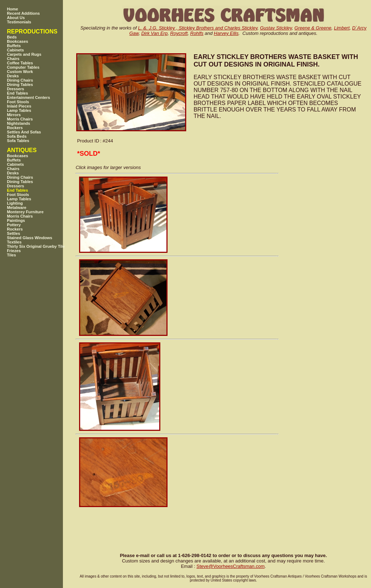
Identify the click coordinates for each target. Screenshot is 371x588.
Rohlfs (197, 33)
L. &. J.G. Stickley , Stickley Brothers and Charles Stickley (198, 28)
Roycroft (179, 33)
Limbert (342, 28)
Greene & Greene (313, 28)
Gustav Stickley (276, 28)
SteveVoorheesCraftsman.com (230, 566)
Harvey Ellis (226, 33)
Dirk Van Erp (154, 33)
